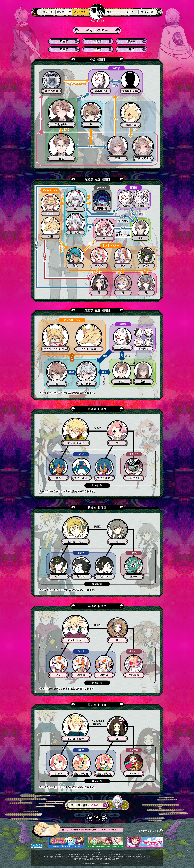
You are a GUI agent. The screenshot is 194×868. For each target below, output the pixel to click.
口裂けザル (134, 469)
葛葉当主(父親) (130, 83)
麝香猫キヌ (104, 667)
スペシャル (148, 12)
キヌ (123, 258)
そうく (146, 258)
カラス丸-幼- (104, 469)
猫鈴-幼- (81, 667)
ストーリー (113, 12)
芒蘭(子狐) (131, 115)
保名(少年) (61, 113)
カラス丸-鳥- (81, 469)
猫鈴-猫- (58, 667)
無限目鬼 (102, 201)
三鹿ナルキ (104, 765)
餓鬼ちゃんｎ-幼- (81, 765)
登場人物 (81, 12)
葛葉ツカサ (76, 432)
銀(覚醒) (86, 374)
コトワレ (134, 765)
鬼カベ (134, 568)
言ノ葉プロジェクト (97, 10)
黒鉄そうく (104, 568)
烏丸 (75, 258)
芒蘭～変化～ (143, 148)
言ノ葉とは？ (64, 12)
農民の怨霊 (52, 83)
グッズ (130, 12)
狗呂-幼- (81, 568)
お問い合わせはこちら (133, 854)
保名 (61, 148)
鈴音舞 (117, 630)
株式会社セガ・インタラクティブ (95, 854)
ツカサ (50, 205)
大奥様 (126, 199)
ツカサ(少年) (55, 338)
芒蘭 (117, 148)
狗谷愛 (117, 532)
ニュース (46, 12)
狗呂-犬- (58, 568)
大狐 (50, 228)
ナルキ (99, 258)
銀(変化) (75, 224)
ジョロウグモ (134, 667)
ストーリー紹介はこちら (97, 803)
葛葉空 (117, 433)
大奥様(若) (101, 83)
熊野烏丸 (58, 469)
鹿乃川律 (117, 729)
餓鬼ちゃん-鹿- (58, 765)
